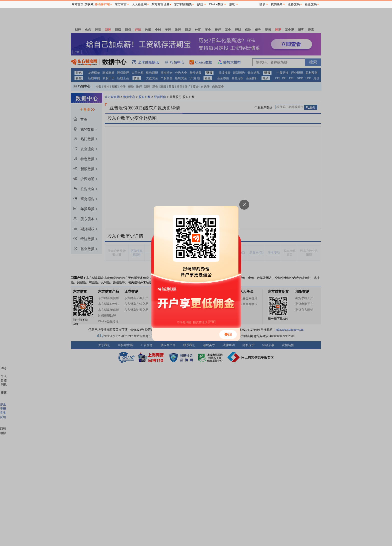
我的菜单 (277, 4)
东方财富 (121, 4)
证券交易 (294, 4)
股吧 (232, 4)
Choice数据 (216, 4)
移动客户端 (102, 4)
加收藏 (89, 4)
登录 (262, 4)
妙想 (200, 4)
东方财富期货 (183, 4)
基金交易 (311, 4)
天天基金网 (139, 4)
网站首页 (77, 4)
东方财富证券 (160, 4)
